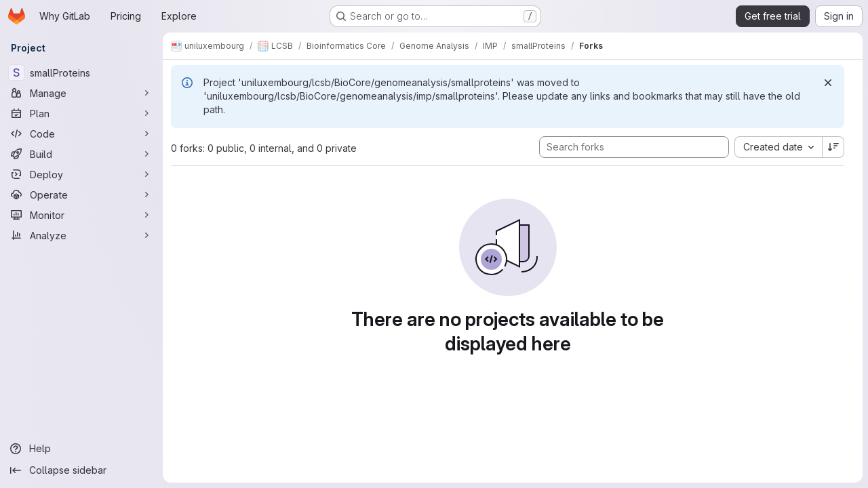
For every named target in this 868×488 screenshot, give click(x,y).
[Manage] (81, 93)
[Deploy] (81, 174)
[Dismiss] (828, 83)
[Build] (81, 154)
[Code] (81, 134)
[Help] (81, 449)
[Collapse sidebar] (81, 470)
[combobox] (778, 147)
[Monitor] (81, 215)
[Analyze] (81, 235)
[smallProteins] (81, 73)
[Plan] (81, 113)
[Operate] (81, 195)
